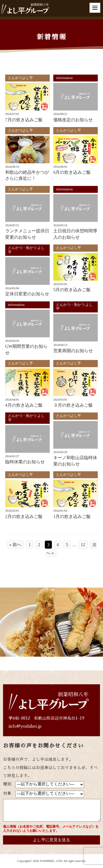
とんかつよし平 (20, 78)
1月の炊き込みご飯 (72, 516)
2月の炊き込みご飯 (24, 516)
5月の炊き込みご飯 (72, 290)
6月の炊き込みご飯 (72, 172)
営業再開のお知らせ (73, 351)
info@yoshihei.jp (25, 726)
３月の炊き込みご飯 (73, 405)
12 (83, 545)
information (64, 78)
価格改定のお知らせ (73, 120)
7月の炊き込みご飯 (24, 120)
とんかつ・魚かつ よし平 (26, 250)
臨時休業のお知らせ (25, 462)
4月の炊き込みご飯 (24, 405)
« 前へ (15, 545)
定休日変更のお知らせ (27, 294)
